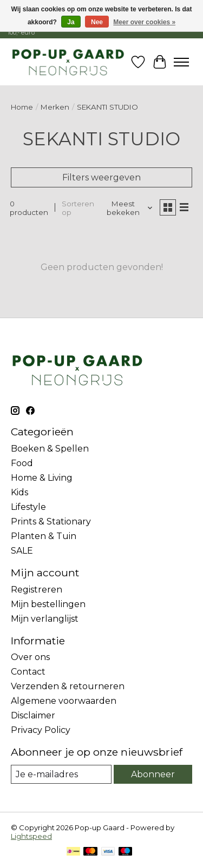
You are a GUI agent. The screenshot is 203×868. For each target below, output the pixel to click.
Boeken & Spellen (50, 449)
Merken (55, 107)
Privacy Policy (41, 730)
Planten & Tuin (44, 536)
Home (22, 107)
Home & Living (42, 478)
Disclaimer (33, 715)
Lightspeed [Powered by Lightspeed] (31, 836)
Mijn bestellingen (48, 604)
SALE (22, 551)
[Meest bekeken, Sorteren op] (127, 208)
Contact (28, 672)
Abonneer (153, 774)
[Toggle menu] (181, 62)
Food (22, 463)
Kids (19, 492)
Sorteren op (78, 208)
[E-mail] (61, 774)
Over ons (30, 657)
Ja (71, 22)
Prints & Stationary (51, 522)
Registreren (37, 590)
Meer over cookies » (144, 22)
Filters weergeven (101, 177)
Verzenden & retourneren (68, 686)
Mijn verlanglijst (45, 619)
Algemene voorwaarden (64, 701)
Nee (97, 22)
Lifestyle (28, 507)
